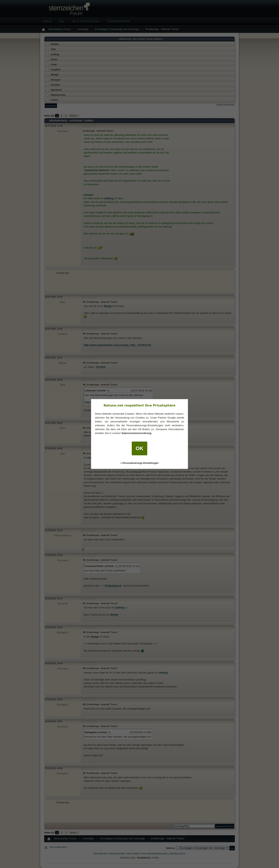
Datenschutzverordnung (136, 433)
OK (139, 448)
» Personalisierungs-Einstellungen (140, 463)
